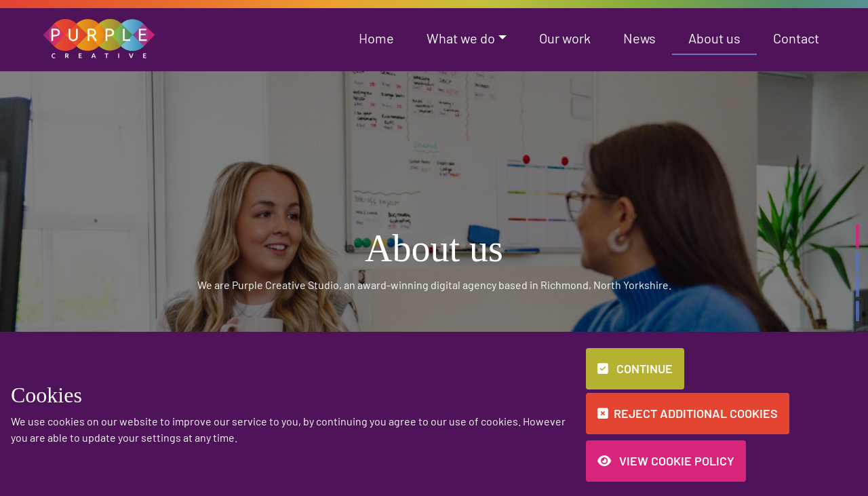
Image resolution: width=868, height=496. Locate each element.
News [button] (639, 38)
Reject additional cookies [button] (688, 413)
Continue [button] (635, 368)
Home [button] (376, 38)
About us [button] (714, 38)
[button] (99, 37)
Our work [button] (565, 38)
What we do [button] (461, 38)
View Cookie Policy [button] (666, 461)
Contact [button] (796, 38)
